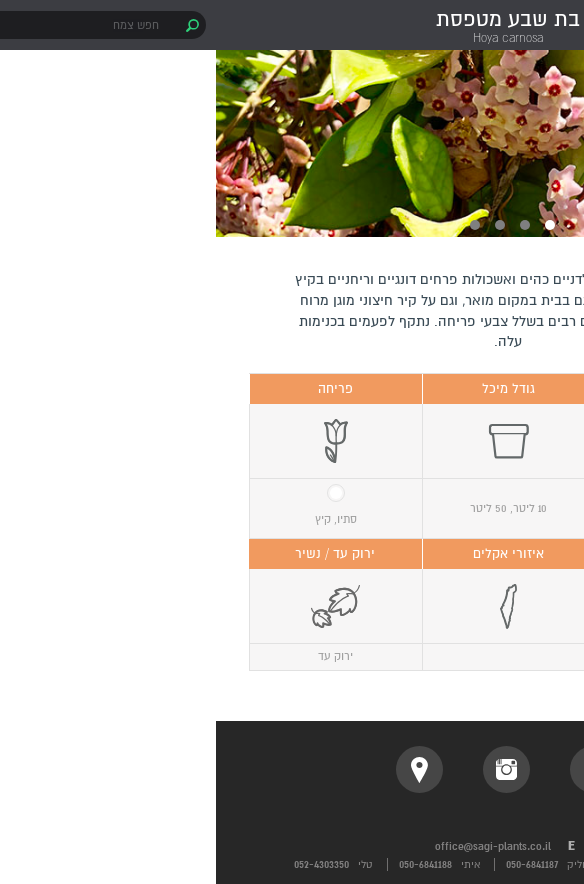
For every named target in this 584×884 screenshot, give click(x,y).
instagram (290, 769)
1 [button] (334, 225)
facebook (377, 769)
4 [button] (259, 225)
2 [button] (309, 225)
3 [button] (284, 225)
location (203, 769)
